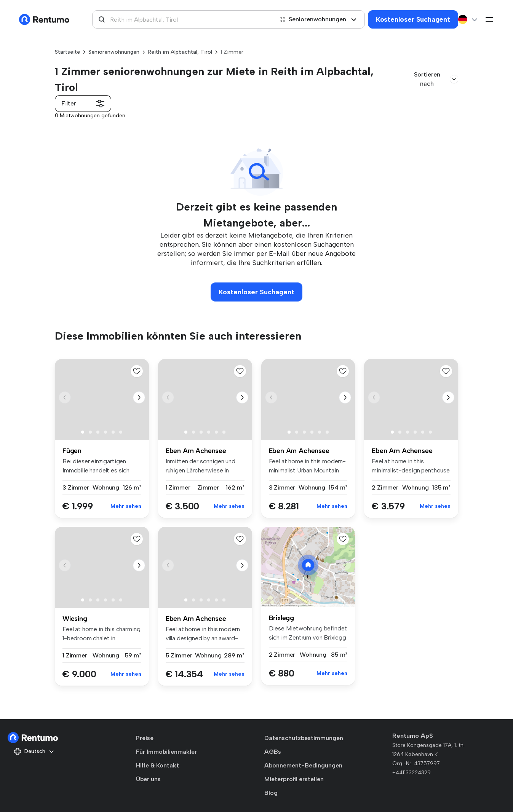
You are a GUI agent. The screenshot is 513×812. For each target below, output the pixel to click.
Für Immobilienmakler (166, 752)
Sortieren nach (436, 79)
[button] (139, 397)
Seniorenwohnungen (318, 19)
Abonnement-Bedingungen (303, 765)
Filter (83, 104)
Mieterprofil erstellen (294, 779)
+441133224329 (412, 773)
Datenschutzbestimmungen (304, 738)
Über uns (148, 779)
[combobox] (183, 19)
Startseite (67, 52)
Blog (271, 793)
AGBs (273, 752)
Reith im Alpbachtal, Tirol (180, 52)
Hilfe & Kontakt (157, 765)
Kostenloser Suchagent (413, 19)
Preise (145, 738)
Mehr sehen (126, 506)
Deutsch (34, 751)
